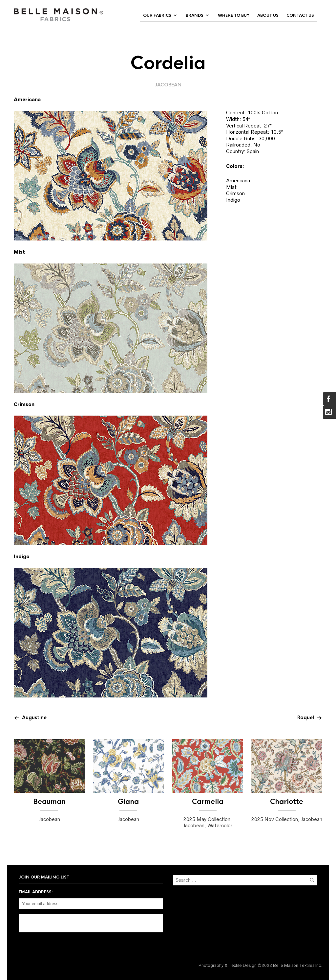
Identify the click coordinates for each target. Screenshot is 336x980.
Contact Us (300, 15)
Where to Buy (234, 15)
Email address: (36, 892)
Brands (195, 15)
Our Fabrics (157, 15)
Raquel (306, 718)
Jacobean (168, 85)
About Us (268, 15)
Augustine (34, 718)
